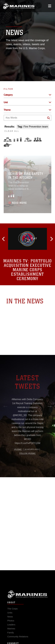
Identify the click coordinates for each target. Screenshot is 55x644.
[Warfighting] (8, 145)
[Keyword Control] (27, 118)
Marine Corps (27, 598)
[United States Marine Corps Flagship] (19, 6)
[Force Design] (8, 140)
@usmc (18, 459)
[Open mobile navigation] (50, 6)
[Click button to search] (49, 118)
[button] (11, 239)
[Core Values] (28, 140)
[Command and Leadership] (38, 140)
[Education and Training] (18, 140)
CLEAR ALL (12, 131)
